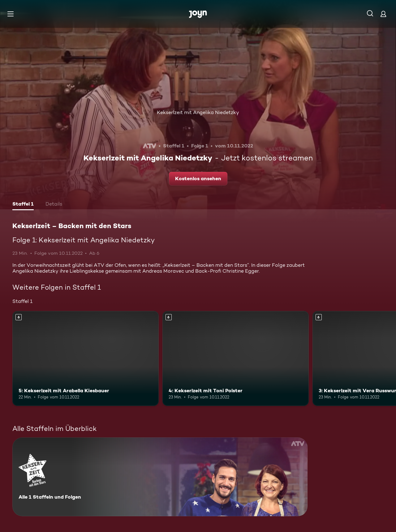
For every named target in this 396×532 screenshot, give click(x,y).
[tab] (23, 205)
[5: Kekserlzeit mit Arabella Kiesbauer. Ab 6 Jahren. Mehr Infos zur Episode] (86, 358)
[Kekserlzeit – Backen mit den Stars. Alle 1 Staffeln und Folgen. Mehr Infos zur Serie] (160, 477)
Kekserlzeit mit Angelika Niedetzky (198, 112)
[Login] (383, 14)
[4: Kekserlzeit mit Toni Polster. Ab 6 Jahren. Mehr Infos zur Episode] (236, 358)
